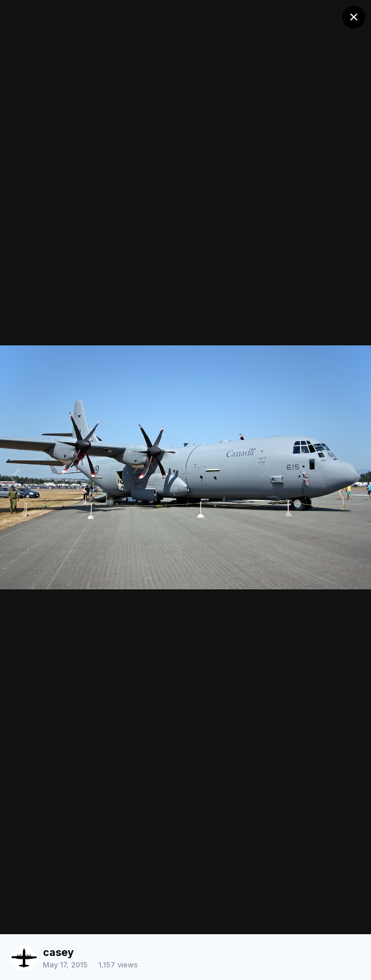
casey (58, 952)
